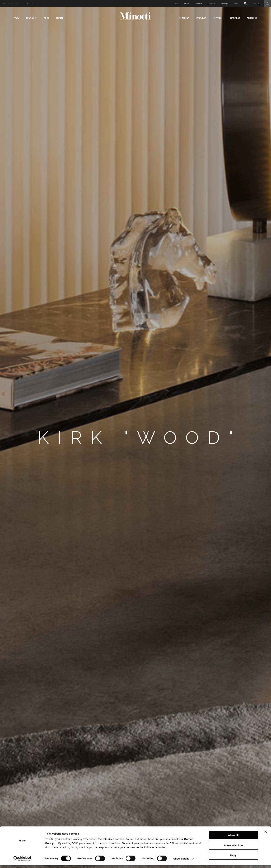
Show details (181, 861)
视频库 (60, 18)
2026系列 (31, 18)
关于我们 (218, 18)
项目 (46, 18)
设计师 (187, 4)
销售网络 (252, 18)
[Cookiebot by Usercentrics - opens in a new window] (22, 861)
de (13, 4)
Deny (233, 858)
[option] (135, 437)
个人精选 (263, 4)
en (4, 4)
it (9, 4)
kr (37, 4)
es (22, 4)
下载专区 (199, 4)
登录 (177, 4)
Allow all (233, 838)
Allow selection (233, 848)
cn (27, 4)
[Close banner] (266, 834)
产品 (16, 18)
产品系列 (201, 18)
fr (18, 4)
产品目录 (212, 4)
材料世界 (184, 18)
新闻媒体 (235, 18)
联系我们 (225, 4)
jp (32, 4)
